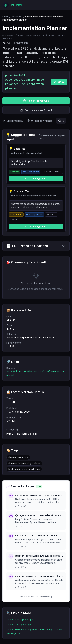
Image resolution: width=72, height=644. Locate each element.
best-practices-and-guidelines (24, 469)
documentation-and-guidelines (24, 463)
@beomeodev (15, 121)
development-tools (18, 457)
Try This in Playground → (36, 178)
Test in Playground (36, 101)
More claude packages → (22, 620)
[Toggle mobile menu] (68, 5)
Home (6, 17)
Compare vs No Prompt (36, 110)
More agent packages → (21, 625)
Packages (16, 17)
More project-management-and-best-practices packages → (34, 631)
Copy (59, 82)
